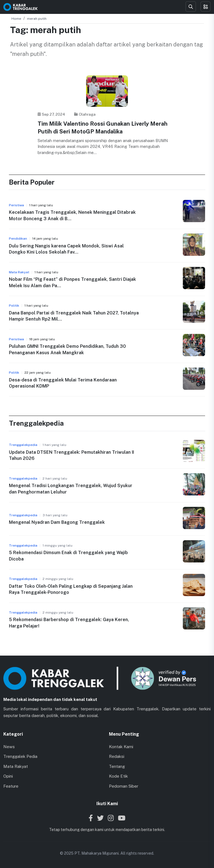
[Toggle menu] (206, 7)
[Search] (191, 7)
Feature (11, 786)
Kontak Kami (121, 747)
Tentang (117, 766)
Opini (8, 776)
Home (16, 19)
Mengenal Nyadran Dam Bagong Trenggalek (57, 522)
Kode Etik (118, 776)
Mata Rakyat (16, 766)
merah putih (37, 19)
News (9, 747)
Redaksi (117, 756)
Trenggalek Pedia (20, 756)
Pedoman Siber (124, 786)
